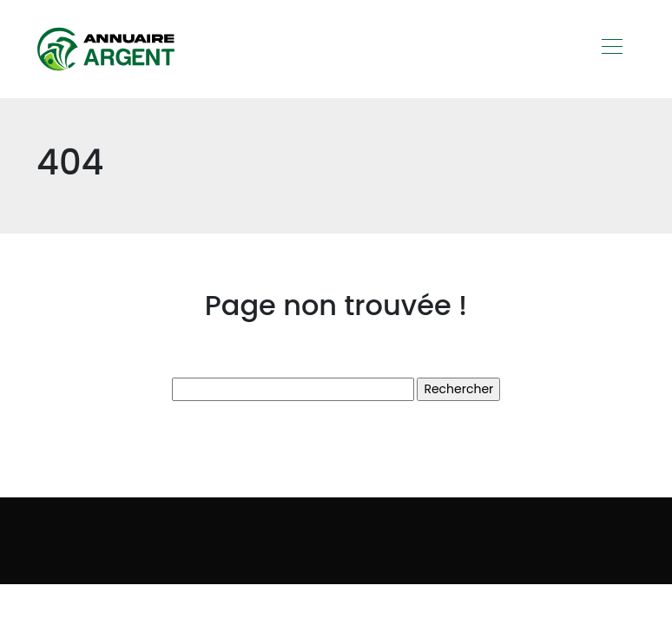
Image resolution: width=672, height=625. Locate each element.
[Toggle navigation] (611, 49)
